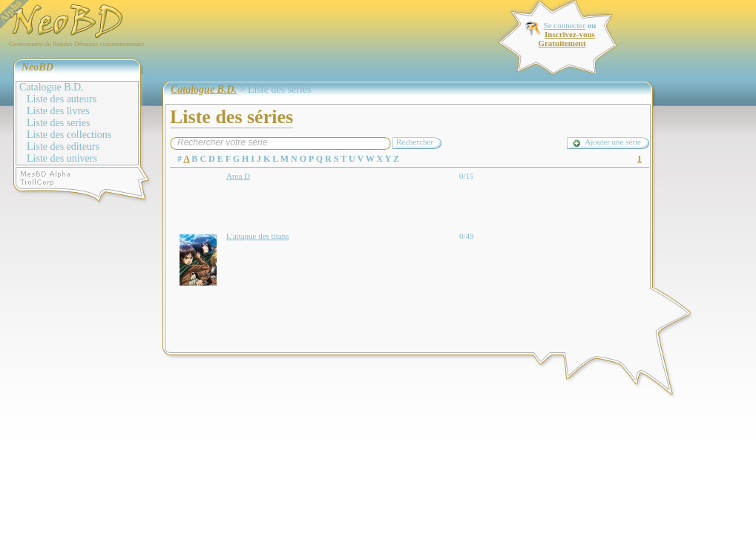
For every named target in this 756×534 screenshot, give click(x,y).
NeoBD (37, 67)
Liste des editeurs (63, 146)
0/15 (467, 176)
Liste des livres (58, 111)
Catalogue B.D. (52, 87)
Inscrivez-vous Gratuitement (566, 39)
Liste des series (59, 123)
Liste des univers (62, 158)
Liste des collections (69, 135)
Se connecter (565, 25)
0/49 (467, 236)
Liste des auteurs (62, 99)
